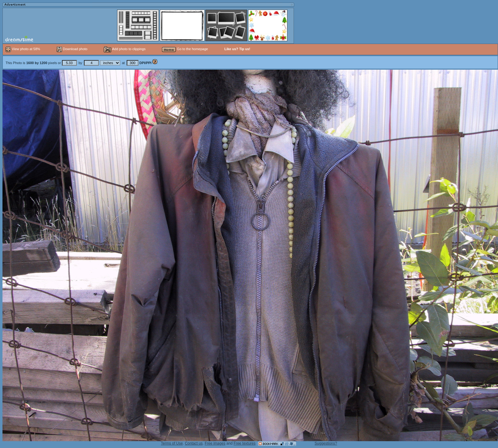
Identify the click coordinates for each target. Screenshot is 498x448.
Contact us (194, 443)
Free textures (245, 443)
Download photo (72, 49)
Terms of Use (172, 443)
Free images (215, 443)
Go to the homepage (185, 49)
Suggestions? (326, 443)
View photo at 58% (23, 49)
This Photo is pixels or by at (79, 63)
